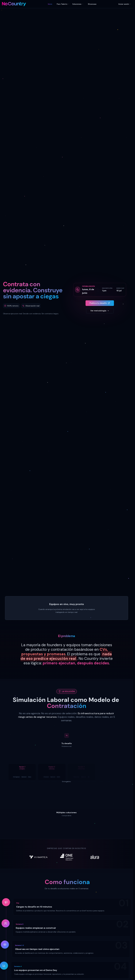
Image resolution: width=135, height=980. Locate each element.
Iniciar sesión (125, 4)
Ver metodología (100, 311)
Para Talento (63, 4)
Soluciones (78, 4)
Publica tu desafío (100, 303)
